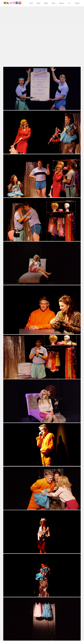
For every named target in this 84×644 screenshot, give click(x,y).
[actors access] (11, 3)
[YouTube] (20, 3)
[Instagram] (14, 3)
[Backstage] (8, 3)
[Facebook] (17, 3)
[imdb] (5, 3)
